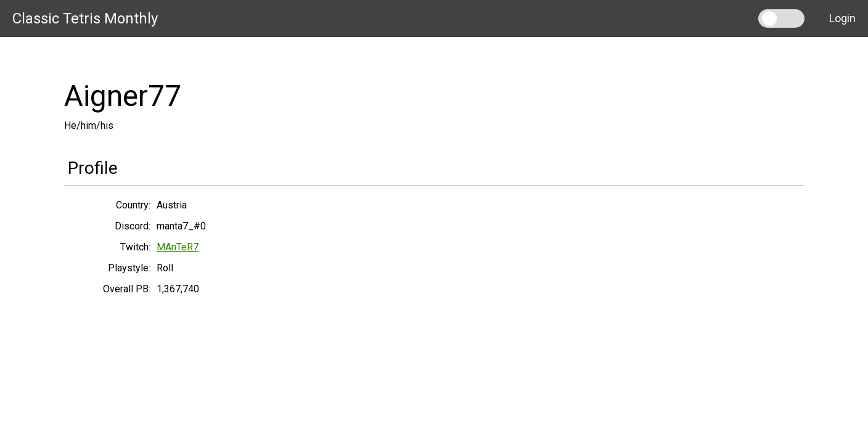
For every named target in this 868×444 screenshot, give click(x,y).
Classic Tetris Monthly (85, 18)
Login (842, 18)
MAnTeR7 (178, 247)
